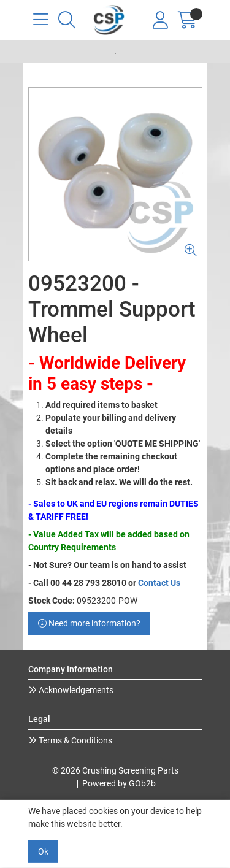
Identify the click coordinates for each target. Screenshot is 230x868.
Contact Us (159, 583)
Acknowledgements (75, 690)
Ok (43, 851)
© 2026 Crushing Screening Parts (115, 770)
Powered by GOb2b (119, 783)
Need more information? (89, 623)
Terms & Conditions (75, 740)
